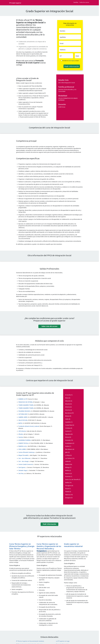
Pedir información (49, 524)
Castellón (68, 422)
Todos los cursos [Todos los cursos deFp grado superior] (84, 2)
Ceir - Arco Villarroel (24, 458)
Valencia (68, 495)
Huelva (67, 446)
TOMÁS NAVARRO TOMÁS (26, 405)
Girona (67, 437)
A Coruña (68, 395)
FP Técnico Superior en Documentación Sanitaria (30, 641)
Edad (77, 56)
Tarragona (68, 486)
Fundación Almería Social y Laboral (29, 426)
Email (62, 43)
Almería (67, 407)
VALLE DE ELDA (23, 420)
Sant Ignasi (22, 467)
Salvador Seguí (23, 470)
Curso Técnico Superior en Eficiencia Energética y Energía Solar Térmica (22, 546)
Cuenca (67, 431)
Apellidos (63, 37)
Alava (67, 398)
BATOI (20, 423)
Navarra (68, 473)
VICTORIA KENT (23, 414)
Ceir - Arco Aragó (23, 461)
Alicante (68, 404)
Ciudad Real (69, 425)
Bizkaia (67, 416)
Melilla (67, 470)
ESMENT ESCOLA (23, 443)
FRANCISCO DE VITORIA (25, 402)
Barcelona (68, 413)
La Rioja (67, 455)
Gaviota (21, 437)
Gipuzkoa (68, 434)
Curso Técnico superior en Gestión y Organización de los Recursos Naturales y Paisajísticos (49, 547)
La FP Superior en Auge (63, 641)
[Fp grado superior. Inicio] (16, 3)
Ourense (68, 476)
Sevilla (67, 482)
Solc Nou (21, 473)
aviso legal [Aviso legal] (71, 61)
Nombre (62, 31)
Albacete (68, 401)
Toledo (67, 492)
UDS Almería (22, 431)
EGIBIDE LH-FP (23, 399)
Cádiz (67, 419)
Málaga (67, 467)
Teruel (67, 489)
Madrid (67, 464)
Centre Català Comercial (26, 464)
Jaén (66, 452)
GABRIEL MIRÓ (23, 417)
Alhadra (21, 434)
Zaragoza (68, 498)
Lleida (67, 461)
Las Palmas (68, 458)
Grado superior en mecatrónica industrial (73, 545)
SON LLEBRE (22, 449)
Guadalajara (69, 443)
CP (61, 56)
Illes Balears (69, 449)
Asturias (68, 410)
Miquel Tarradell (23, 455)
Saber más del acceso (49, 326)
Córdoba (68, 428)
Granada (68, 440)
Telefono (63, 50)
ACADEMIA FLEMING (25, 440)
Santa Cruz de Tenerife (72, 479)
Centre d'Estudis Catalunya (26, 452)
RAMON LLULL (23, 446)
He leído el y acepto (71, 61)
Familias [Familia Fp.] (76, 2)
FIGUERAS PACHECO (24, 411)
